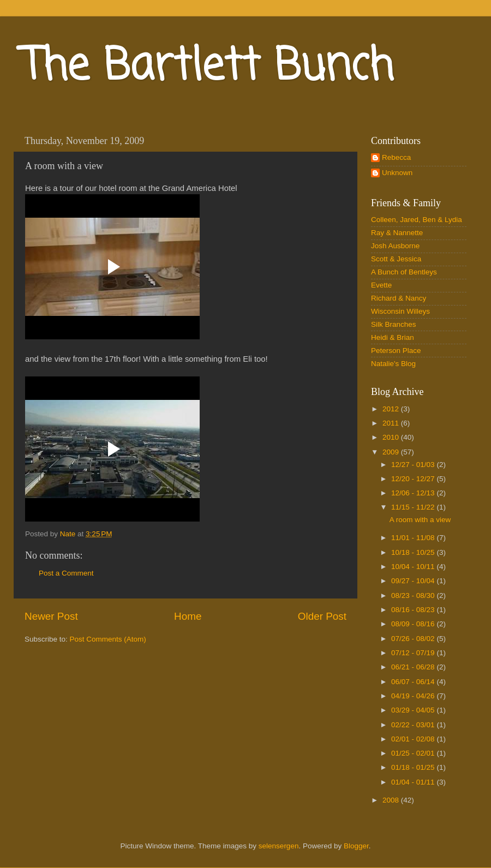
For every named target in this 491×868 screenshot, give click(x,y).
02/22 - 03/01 (414, 725)
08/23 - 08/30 (414, 595)
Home (188, 616)
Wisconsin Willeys (400, 311)
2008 (392, 800)
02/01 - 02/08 (414, 739)
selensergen (279, 846)
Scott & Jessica (396, 259)
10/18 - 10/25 (414, 552)
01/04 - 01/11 (414, 782)
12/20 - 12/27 (414, 479)
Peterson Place (396, 351)
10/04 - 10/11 (414, 567)
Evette (381, 285)
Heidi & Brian (393, 337)
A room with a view (420, 520)
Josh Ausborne (395, 246)
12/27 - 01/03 (414, 465)
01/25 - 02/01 (414, 753)
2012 (392, 409)
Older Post (322, 616)
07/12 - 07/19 (414, 653)
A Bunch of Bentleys (404, 272)
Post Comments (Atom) (108, 639)
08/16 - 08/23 (414, 610)
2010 (392, 437)
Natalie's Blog (393, 364)
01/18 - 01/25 (414, 767)
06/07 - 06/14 (414, 682)
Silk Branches (394, 324)
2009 (392, 452)
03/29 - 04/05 (414, 710)
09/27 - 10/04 (414, 581)
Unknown (397, 173)
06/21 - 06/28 (414, 667)
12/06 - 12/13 (414, 493)
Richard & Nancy (399, 298)
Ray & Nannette (397, 233)
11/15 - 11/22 (414, 507)
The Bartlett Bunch (208, 67)
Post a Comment (66, 573)
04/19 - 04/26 (414, 696)
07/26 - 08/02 (414, 639)
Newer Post (51, 616)
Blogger (356, 846)
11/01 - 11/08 (414, 538)
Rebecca (396, 157)
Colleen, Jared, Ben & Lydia (417, 220)
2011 (392, 423)
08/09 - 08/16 (414, 624)
